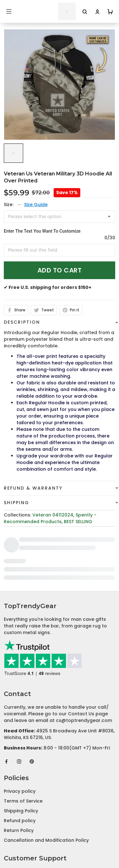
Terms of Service (23, 736)
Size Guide (36, 205)
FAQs (10, 826)
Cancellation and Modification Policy (46, 775)
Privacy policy (20, 726)
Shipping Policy (21, 746)
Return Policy (19, 766)
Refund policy (20, 756)
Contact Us (17, 816)
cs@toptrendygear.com (84, 656)
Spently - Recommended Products (50, 518)
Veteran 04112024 (53, 515)
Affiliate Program (24, 846)
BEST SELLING (78, 522)
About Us (14, 807)
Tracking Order (21, 836)
